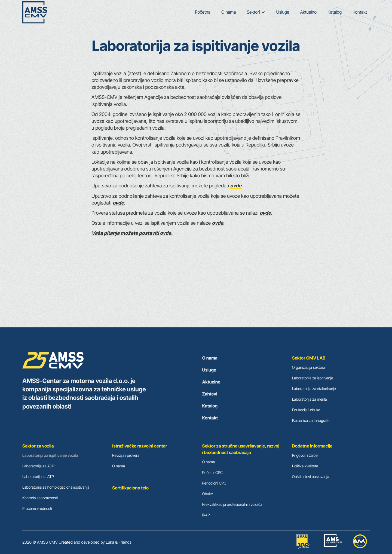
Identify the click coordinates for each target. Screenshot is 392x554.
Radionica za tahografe (311, 421)
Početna (203, 12)
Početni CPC (213, 473)
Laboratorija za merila (310, 399)
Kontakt (360, 12)
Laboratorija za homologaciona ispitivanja (56, 487)
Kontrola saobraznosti (40, 498)
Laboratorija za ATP (38, 477)
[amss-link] (303, 542)
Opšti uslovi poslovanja (311, 477)
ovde (236, 186)
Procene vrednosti (37, 509)
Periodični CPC (214, 483)
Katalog (335, 12)
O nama (229, 12)
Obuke (208, 494)
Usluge (283, 12)
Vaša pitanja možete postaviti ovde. (132, 233)
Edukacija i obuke (306, 410)
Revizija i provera (126, 456)
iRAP (206, 515)
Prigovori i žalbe (305, 456)
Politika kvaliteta (305, 466)
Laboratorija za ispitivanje (313, 378)
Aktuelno (308, 12)
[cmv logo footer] (86, 361)
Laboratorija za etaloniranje (314, 389)
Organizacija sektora (309, 368)
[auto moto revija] (360, 542)
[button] (256, 12)
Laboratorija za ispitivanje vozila (50, 456)
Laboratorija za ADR (38, 466)
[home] (35, 12)
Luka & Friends (118, 542)
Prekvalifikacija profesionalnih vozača (232, 505)
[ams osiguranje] (333, 542)
